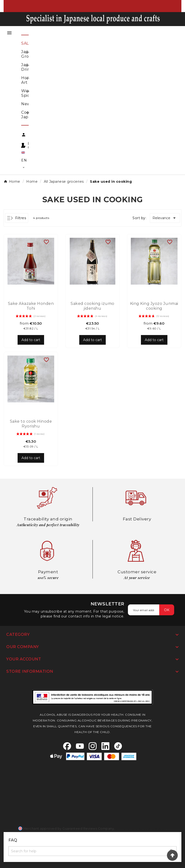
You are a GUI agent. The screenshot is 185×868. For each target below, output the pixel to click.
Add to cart (31, 340)
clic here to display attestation (141, 829)
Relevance (165, 218)
